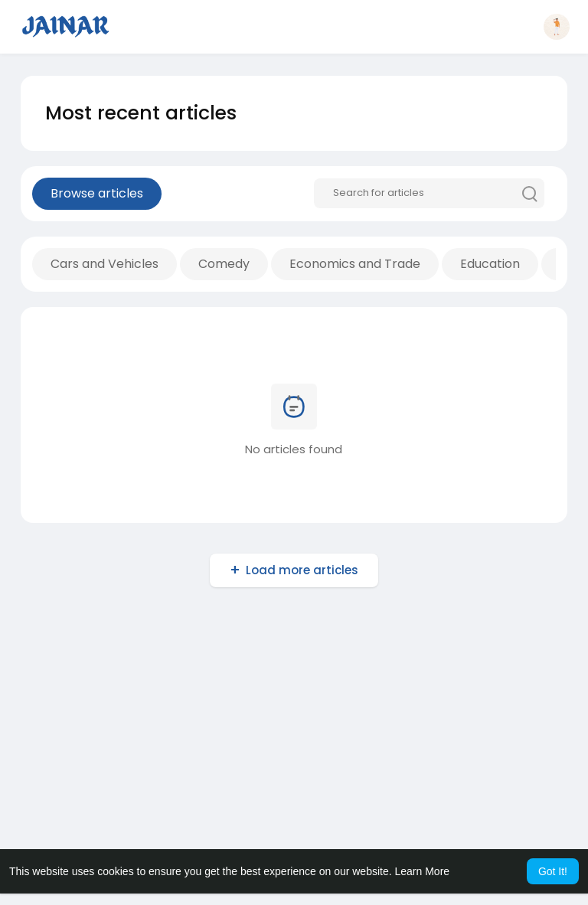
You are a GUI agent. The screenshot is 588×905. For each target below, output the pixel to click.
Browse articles (97, 193)
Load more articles (302, 570)
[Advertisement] (294, 737)
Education (490, 264)
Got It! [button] (553, 871)
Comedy (224, 264)
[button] (557, 27)
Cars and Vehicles (105, 264)
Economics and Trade (355, 264)
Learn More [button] (423, 871)
